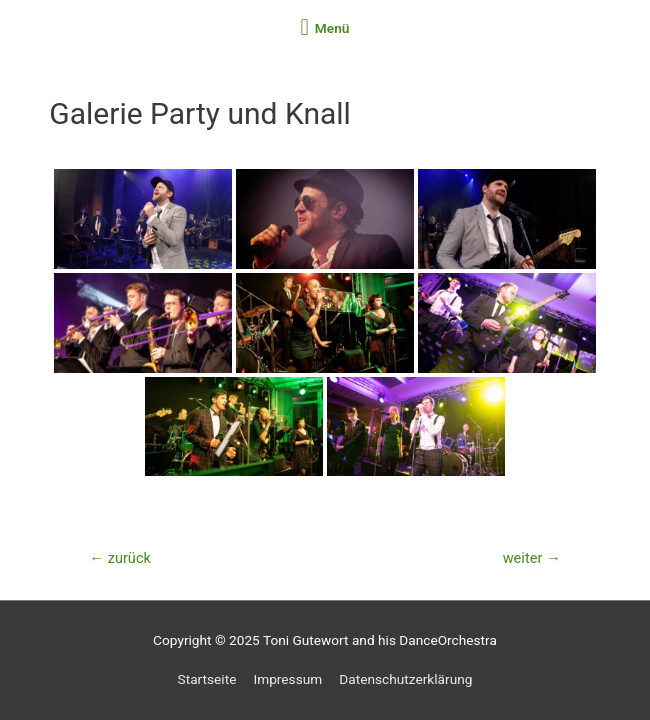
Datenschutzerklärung (405, 679)
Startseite (207, 679)
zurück (119, 558)
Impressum (287, 679)
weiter (532, 558)
